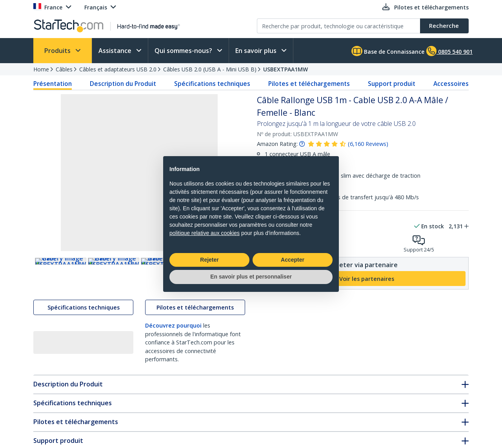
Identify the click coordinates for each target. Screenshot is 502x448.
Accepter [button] (293, 260)
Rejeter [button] (209, 260)
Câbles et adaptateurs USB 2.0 (118, 69)
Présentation (53, 84)
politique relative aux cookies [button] (205, 233)
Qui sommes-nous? (184, 51)
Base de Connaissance (388, 51)
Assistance (116, 51)
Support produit (392, 84)
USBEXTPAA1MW (286, 69)
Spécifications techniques (212, 84)
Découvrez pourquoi (173, 343)
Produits (58, 51)
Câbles (64, 69)
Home (41, 69)
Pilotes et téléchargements (309, 84)
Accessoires (451, 84)
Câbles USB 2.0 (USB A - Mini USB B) (210, 69)
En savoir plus (257, 51)
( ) (368, 144)
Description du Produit (123, 84)
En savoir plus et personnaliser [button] (251, 277)
